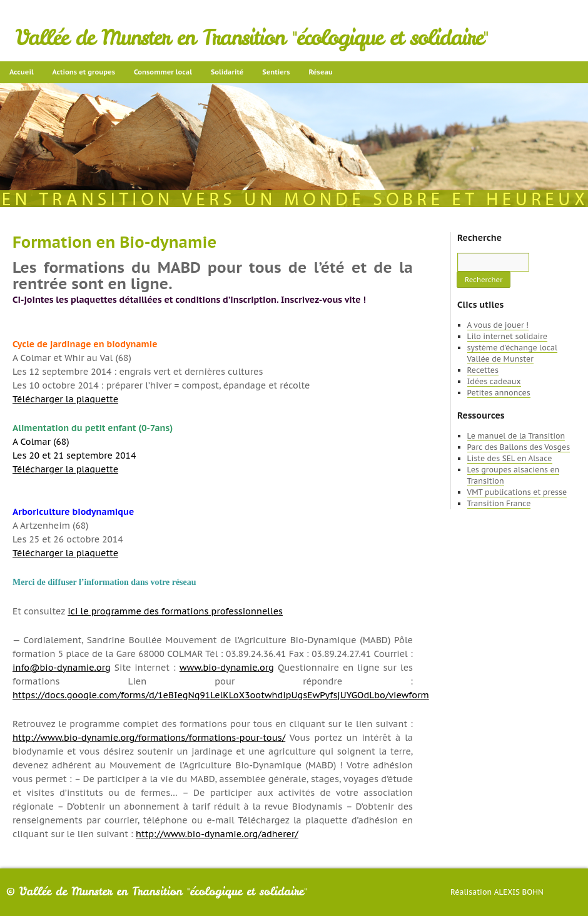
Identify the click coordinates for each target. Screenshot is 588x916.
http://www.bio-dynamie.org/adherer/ (217, 834)
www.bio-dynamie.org (227, 668)
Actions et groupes (84, 72)
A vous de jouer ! (498, 325)
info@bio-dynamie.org (62, 668)
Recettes (483, 370)
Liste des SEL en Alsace (510, 458)
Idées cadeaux (494, 381)
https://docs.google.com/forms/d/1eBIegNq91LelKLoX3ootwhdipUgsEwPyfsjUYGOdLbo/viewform (221, 695)
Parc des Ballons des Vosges (519, 447)
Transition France (499, 503)
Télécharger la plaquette (65, 399)
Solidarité (227, 72)
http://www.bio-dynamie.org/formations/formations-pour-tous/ (149, 738)
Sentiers (276, 72)
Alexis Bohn (519, 892)
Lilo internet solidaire (507, 336)
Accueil (22, 72)
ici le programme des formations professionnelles (175, 611)
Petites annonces (499, 393)
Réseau (320, 72)
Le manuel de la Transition (516, 436)
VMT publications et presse (517, 492)
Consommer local (163, 72)
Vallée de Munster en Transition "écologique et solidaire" (252, 38)
